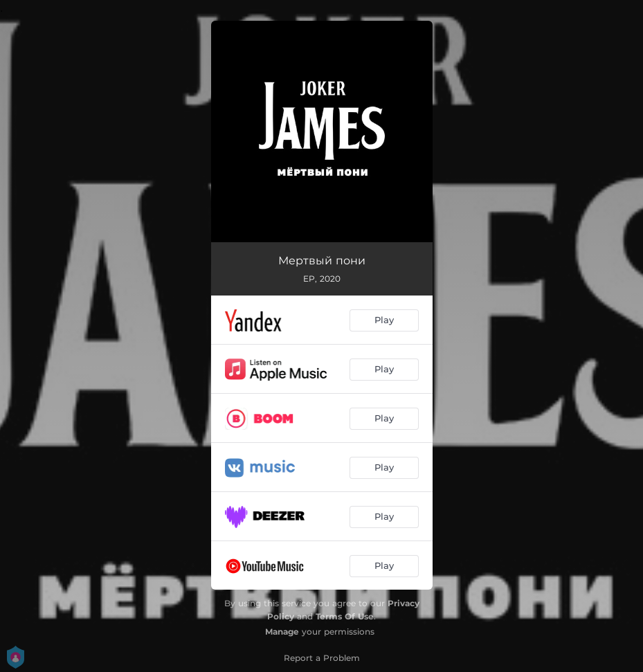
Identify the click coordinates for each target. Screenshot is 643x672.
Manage (282, 632)
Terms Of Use (345, 616)
